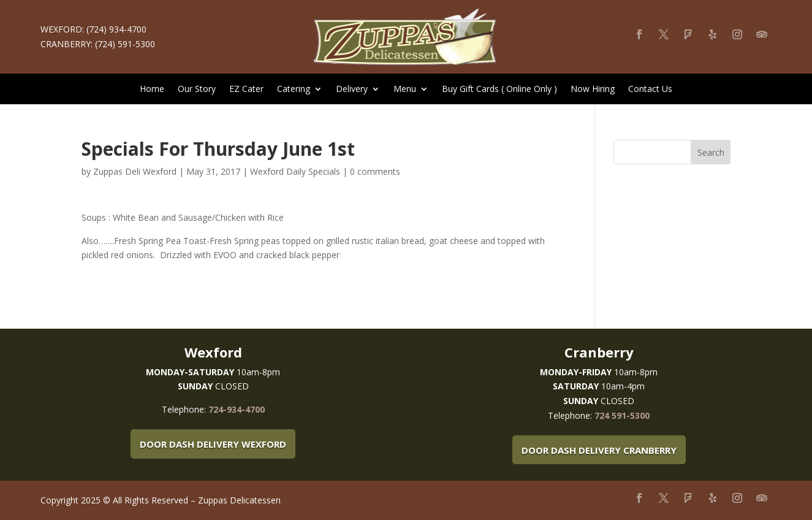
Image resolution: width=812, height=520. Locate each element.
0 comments (375, 171)
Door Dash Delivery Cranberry (599, 450)
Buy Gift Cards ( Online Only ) (499, 90)
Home (152, 90)
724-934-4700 (237, 409)
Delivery (352, 90)
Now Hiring (593, 90)
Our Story (197, 90)
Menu (405, 90)
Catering (294, 90)
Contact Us (650, 90)
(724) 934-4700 (116, 29)
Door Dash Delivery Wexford (213, 444)
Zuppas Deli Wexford (135, 171)
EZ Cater (246, 90)
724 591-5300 (622, 415)
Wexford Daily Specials (295, 171)
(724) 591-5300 (125, 44)
